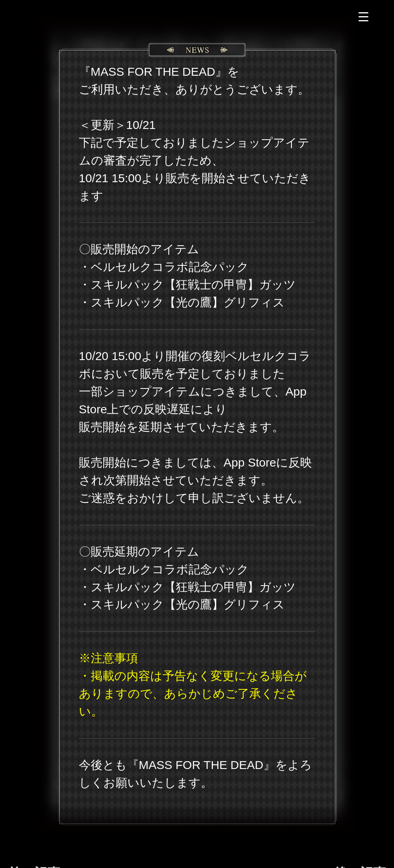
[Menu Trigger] (363, 17)
